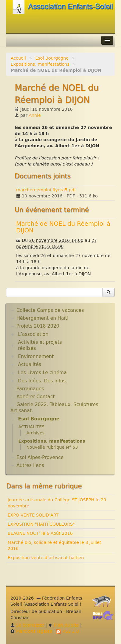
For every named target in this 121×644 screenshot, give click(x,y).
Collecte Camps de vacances (50, 310)
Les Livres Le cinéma (42, 373)
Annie (35, 115)
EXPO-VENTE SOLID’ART (33, 515)
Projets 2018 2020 (38, 326)
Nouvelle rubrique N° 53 (52, 447)
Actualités (30, 364)
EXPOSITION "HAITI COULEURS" (41, 524)
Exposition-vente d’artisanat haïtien (46, 558)
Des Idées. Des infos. (43, 381)
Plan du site (63, 625)
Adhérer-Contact (36, 397)
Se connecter (27, 625)
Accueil (18, 58)
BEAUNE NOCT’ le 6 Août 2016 (40, 533)
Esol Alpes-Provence (40, 458)
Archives (35, 433)
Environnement (36, 357)
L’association (33, 334)
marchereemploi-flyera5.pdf (46, 190)
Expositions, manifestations (40, 64)
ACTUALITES (31, 427)
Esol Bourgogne (52, 58)
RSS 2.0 (68, 631)
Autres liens (30, 465)
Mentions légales (31, 631)
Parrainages (30, 389)
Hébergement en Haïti (42, 318)
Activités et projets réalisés (40, 345)
